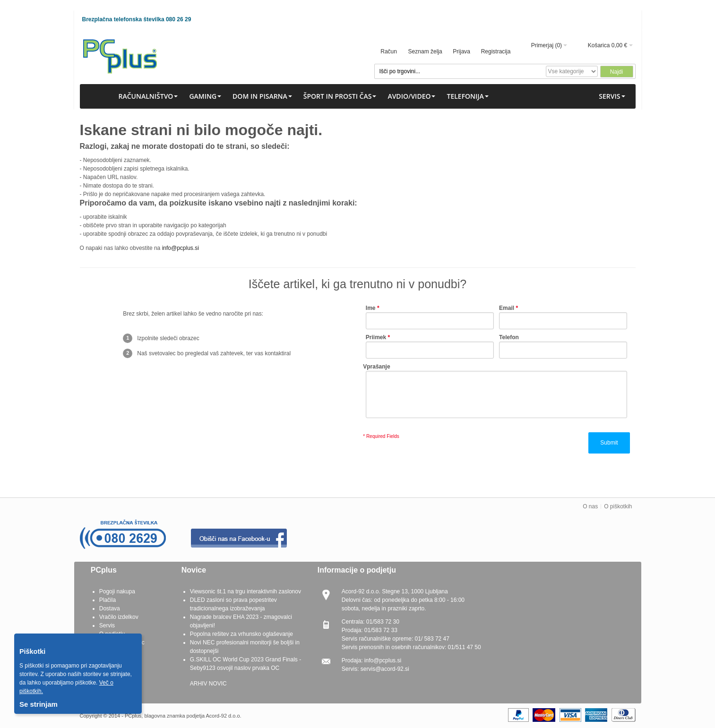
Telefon (509, 337)
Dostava (110, 608)
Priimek (376, 337)
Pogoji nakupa (117, 591)
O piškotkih (618, 506)
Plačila (108, 600)
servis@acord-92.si (385, 669)
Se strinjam (39, 704)
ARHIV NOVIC (208, 684)
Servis (107, 625)
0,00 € (619, 45)
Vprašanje (376, 367)
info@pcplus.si (181, 248)
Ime (371, 308)
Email (507, 308)
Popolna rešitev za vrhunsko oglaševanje (241, 634)
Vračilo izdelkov (119, 617)
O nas (590, 506)
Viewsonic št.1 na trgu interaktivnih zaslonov (246, 591)
